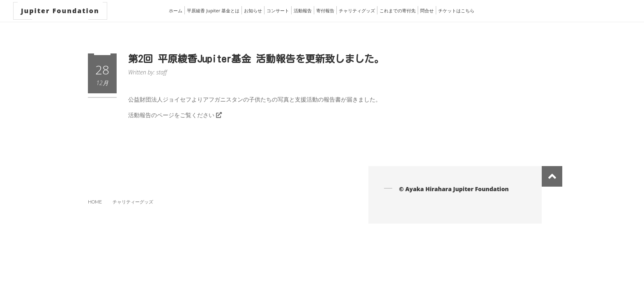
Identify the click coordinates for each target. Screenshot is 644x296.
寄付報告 (325, 10)
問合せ (427, 10)
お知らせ (253, 10)
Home (95, 202)
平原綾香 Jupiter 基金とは (213, 10)
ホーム (176, 10)
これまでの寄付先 (398, 10)
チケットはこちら (456, 10)
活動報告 (303, 10)
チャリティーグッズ (133, 202)
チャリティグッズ (357, 10)
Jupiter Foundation (60, 11)
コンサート (278, 10)
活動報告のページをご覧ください (175, 115)
